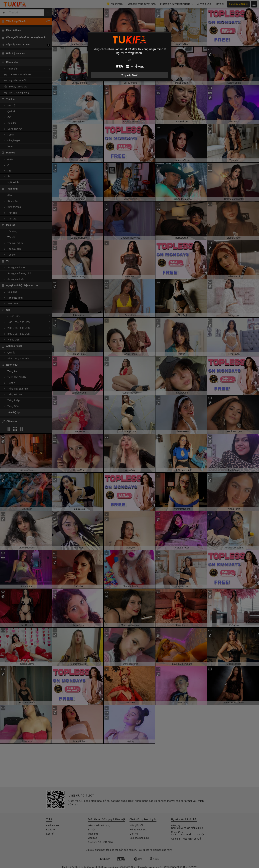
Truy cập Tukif (130, 75)
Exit (129, 60)
